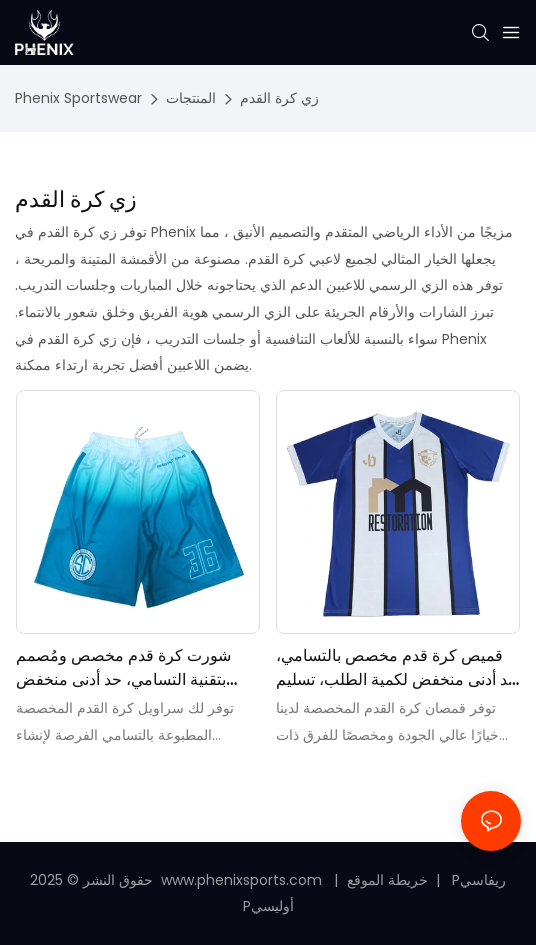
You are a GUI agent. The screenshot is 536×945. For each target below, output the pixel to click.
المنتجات (191, 98)
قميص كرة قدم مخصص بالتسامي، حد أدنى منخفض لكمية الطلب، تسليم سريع (397, 668)
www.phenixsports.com (241, 880)
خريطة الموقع (389, 880)
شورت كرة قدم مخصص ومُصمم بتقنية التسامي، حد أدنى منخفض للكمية (123, 668)
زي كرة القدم (279, 98)
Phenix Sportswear (78, 98)
